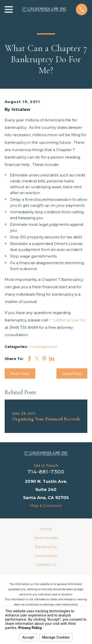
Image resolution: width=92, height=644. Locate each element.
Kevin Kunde (46, 538)
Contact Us (46, 565)
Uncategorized (43, 347)
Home (46, 529)
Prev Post (20, 374)
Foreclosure (46, 556)
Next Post (72, 374)
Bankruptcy (46, 547)
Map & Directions (46, 506)
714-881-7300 (46, 472)
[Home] (46, 453)
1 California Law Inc (67, 320)
